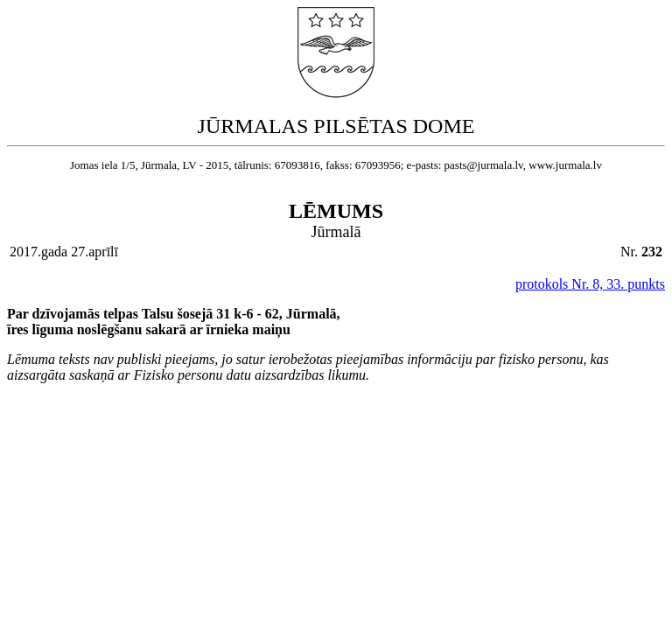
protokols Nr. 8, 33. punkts (590, 284)
